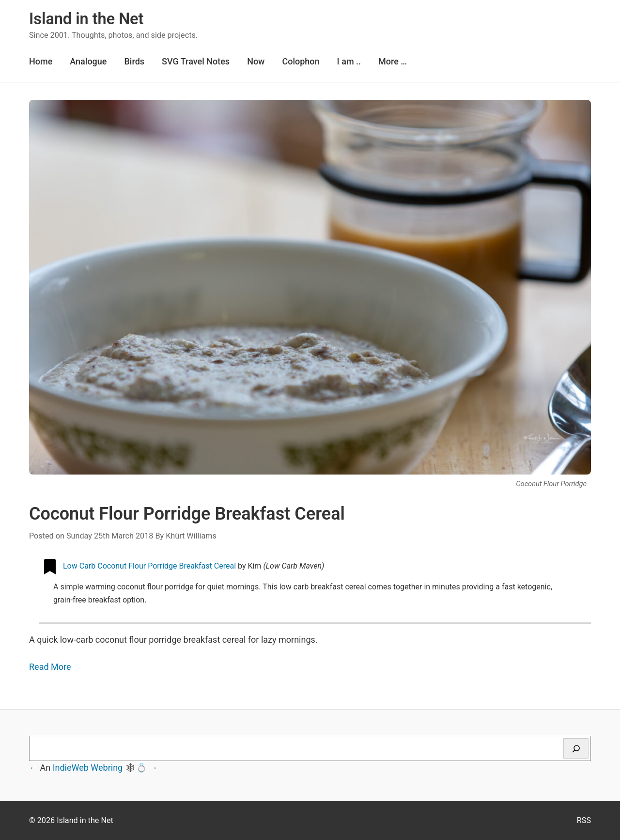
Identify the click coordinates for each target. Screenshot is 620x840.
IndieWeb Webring (88, 768)
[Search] (576, 748)
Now (256, 61)
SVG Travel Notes (196, 61)
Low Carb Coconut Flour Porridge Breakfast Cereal (149, 566)
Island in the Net (86, 19)
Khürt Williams (191, 536)
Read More (50, 667)
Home (41, 61)
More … (393, 61)
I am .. (349, 61)
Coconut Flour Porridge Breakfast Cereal (187, 514)
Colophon (301, 61)
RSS (584, 820)
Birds (134, 61)
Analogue (88, 61)
